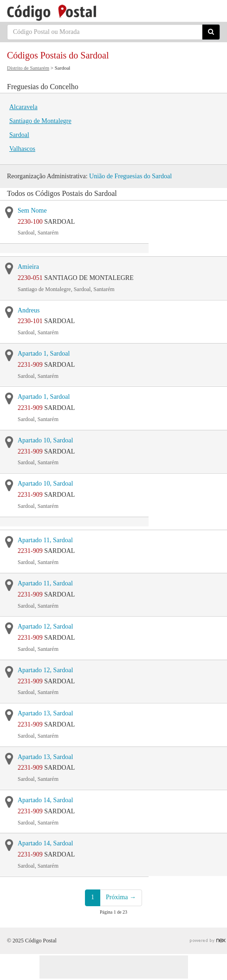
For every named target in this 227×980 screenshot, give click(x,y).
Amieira (28, 267)
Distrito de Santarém (28, 68)
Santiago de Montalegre (40, 121)
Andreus (29, 310)
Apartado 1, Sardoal (44, 354)
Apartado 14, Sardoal (45, 800)
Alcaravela (23, 107)
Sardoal (19, 135)
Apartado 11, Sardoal (45, 540)
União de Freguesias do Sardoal (130, 176)
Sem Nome (32, 211)
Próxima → (121, 897)
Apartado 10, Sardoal (45, 440)
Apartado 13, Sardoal (45, 713)
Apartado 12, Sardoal (45, 626)
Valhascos (22, 149)
